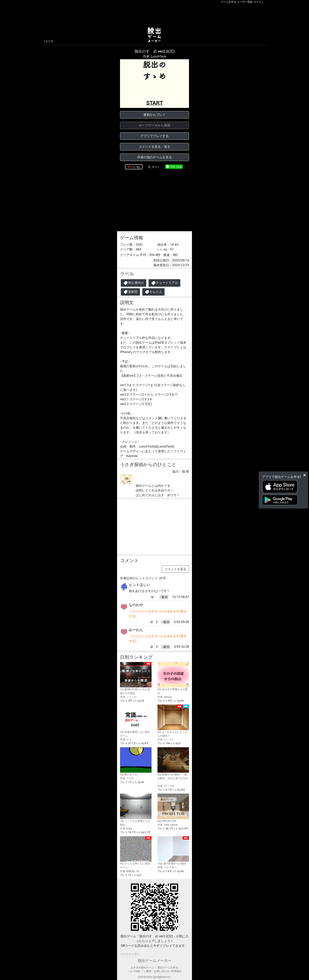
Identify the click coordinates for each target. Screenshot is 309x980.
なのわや (136, 605)
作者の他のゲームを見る (154, 157)
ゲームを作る (229, 2)
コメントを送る (175, 569)
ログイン (259, 2)
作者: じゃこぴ (128, 697)
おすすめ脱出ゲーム (142, 967)
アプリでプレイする (154, 136)
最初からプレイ (154, 115)
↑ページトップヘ (130, 954)
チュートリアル (164, 283)
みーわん (136, 630)
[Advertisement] (154, 15)
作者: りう (126, 739)
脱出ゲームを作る (168, 967)
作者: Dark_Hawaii (168, 825)
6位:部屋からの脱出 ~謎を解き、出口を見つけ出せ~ (173, 765)
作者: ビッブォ (166, 739)
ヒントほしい (140, 585)
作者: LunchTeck (155, 56)
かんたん (153, 292)
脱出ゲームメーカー (155, 961)
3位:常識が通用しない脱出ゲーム (136, 721)
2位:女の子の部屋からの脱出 (173, 678)
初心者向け (134, 283)
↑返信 (164, 597)
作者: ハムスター (167, 867)
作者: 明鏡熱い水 (130, 871)
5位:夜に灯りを (136, 762)
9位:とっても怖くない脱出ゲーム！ (136, 853)
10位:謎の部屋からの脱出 (173, 851)
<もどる (49, 41)
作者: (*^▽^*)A (166, 786)
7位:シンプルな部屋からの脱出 (136, 810)
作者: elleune (165, 697)
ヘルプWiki (134, 971)
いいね (135, 167)
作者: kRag (126, 828)
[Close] (305, 475)
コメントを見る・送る (154, 147)
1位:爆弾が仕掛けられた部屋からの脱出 (136, 678)
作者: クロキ (127, 778)
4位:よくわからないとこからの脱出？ (173, 721)
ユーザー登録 (245, 2)
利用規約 (176, 971)
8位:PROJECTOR (173, 808)
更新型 (130, 292)
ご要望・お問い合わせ (156, 971)
